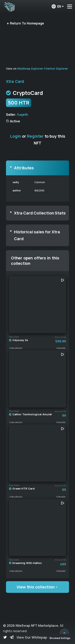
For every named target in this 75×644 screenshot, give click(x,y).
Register (35, 136)
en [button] (56, 7)
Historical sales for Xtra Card (37, 235)
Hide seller (61, 348)
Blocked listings (60, 638)
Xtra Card (15, 81)
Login (15, 136)
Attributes (24, 168)
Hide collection (16, 348)
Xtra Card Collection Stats (40, 213)
